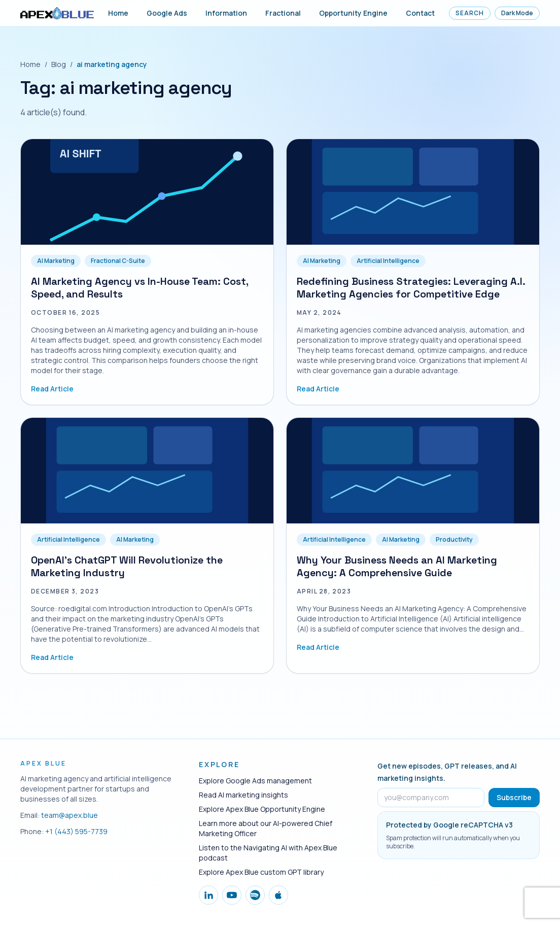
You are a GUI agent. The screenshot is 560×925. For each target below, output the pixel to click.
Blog (59, 64)
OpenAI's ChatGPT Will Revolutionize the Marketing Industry (127, 566)
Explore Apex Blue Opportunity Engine (262, 809)
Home (118, 13)
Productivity (454, 539)
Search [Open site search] (470, 13)
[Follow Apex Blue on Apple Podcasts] (278, 895)
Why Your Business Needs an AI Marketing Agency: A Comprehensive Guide (397, 566)
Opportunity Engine (353, 13)
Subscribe (514, 797)
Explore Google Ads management (255, 781)
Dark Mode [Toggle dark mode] (517, 13)
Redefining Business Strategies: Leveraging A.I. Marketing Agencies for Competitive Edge (411, 288)
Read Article (52, 389)
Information (226, 13)
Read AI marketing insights (243, 795)
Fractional (283, 13)
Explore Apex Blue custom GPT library (261, 872)
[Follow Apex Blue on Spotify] (255, 895)
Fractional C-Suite (118, 261)
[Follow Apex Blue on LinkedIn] (208, 895)
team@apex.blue (69, 815)
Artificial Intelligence (388, 261)
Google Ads (167, 13)
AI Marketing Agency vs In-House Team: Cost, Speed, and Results (139, 288)
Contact (420, 13)
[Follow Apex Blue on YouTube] (232, 895)
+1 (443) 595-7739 (76, 831)
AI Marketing (56, 261)
